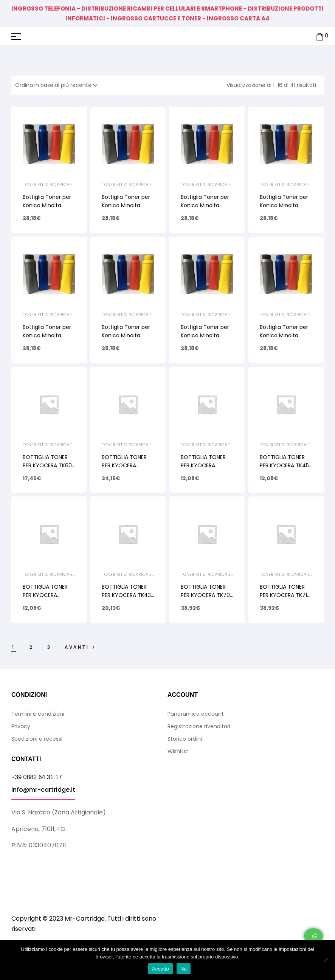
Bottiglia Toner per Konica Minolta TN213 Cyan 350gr (205, 205)
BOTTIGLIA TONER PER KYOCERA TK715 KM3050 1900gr (285, 595)
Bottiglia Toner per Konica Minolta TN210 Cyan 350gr (205, 335)
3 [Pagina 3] (49, 647)
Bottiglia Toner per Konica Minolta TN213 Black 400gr (284, 205)
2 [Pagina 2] (32, 647)
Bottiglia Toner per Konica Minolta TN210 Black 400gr (284, 335)
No (184, 969)
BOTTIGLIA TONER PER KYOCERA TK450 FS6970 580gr (286, 465)
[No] (326, 960)
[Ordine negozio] (59, 85)
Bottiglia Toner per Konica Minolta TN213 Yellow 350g (47, 205)
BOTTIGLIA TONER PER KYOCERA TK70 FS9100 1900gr (205, 595)
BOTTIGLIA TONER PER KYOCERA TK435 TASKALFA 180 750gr (128, 595)
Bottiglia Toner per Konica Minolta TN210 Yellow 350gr (47, 335)
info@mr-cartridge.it (43, 790)
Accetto (161, 969)
